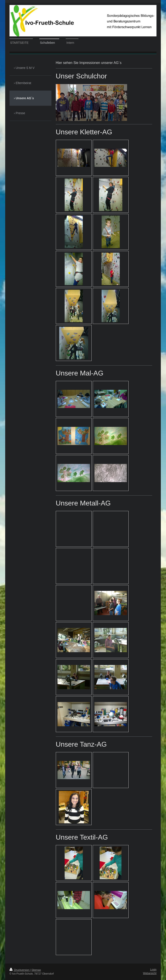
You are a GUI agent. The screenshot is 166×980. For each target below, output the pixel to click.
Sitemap (36, 970)
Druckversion (20, 970)
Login (153, 970)
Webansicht (150, 973)
